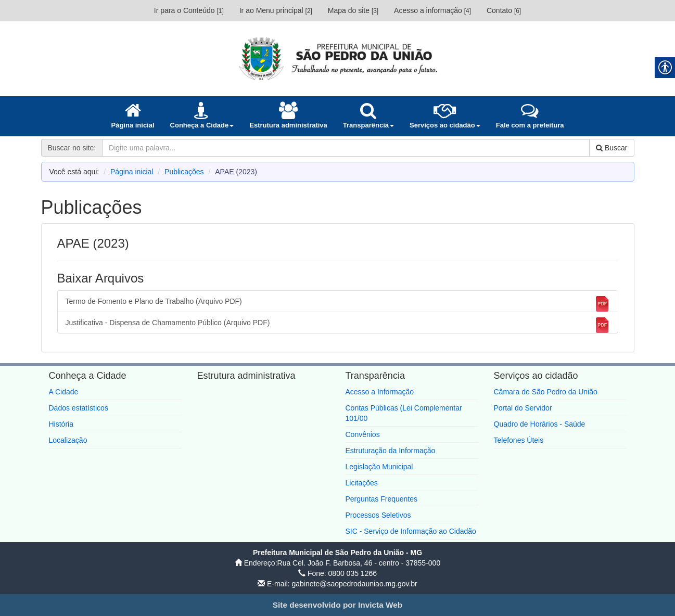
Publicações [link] (184, 172)
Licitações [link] (362, 483)
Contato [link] (504, 10)
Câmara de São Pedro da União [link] (546, 392)
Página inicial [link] (132, 172)
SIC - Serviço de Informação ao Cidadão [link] (411, 531)
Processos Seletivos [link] (378, 515)
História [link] (61, 424)
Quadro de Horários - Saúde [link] (540, 424)
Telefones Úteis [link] (519, 440)
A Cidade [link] (64, 392)
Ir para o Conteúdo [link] (189, 10)
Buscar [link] (612, 148)
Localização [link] (68, 440)
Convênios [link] (363, 434)
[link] (338, 58)
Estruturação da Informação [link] (391, 451)
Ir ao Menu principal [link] (276, 10)
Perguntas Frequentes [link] (382, 499)
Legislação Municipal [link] (379, 467)
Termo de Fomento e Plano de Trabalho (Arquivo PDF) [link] (338, 304)
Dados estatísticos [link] (79, 408)
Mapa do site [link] (353, 10)
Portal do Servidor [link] (523, 408)
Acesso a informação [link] (432, 10)
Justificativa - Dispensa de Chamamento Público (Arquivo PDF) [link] (338, 325)
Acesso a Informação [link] (380, 392)
